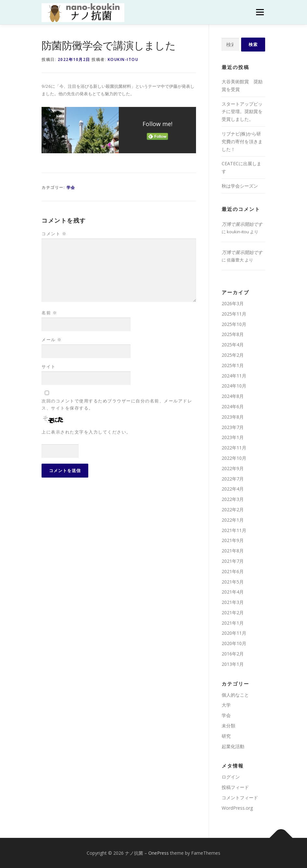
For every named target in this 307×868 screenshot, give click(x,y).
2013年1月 (233, 664)
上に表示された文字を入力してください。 (86, 432)
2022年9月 (233, 468)
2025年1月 (233, 365)
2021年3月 (233, 602)
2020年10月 (234, 643)
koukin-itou (123, 59)
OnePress (159, 853)
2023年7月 (233, 427)
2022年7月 (233, 479)
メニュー (260, 12)
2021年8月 (233, 551)
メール (52, 340)
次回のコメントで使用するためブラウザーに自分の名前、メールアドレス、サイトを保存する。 (117, 404)
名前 (49, 313)
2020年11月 (234, 633)
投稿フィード (235, 787)
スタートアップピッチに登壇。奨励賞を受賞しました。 (242, 112)
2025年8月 (233, 334)
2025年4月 (233, 345)
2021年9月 (233, 540)
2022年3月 (233, 499)
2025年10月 (234, 324)
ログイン (231, 777)
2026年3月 (233, 303)
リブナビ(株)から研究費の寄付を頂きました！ (242, 141)
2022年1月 (233, 520)
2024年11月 (234, 376)
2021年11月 (234, 530)
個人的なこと (235, 695)
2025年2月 (233, 355)
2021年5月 (233, 582)
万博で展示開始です (242, 224)
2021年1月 (233, 623)
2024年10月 (234, 386)
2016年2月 (233, 654)
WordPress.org (237, 808)
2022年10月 (234, 458)
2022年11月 (234, 448)
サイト (49, 366)
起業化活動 (233, 746)
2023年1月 (233, 437)
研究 (226, 736)
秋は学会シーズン (240, 186)
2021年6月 (233, 571)
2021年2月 (233, 613)
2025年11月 (234, 314)
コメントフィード (240, 798)
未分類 (228, 726)
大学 (226, 705)
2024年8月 (233, 396)
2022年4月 (233, 489)
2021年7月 (233, 561)
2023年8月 (233, 417)
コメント (54, 234)
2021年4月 (233, 592)
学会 (71, 187)
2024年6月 (233, 406)
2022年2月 (233, 509)
